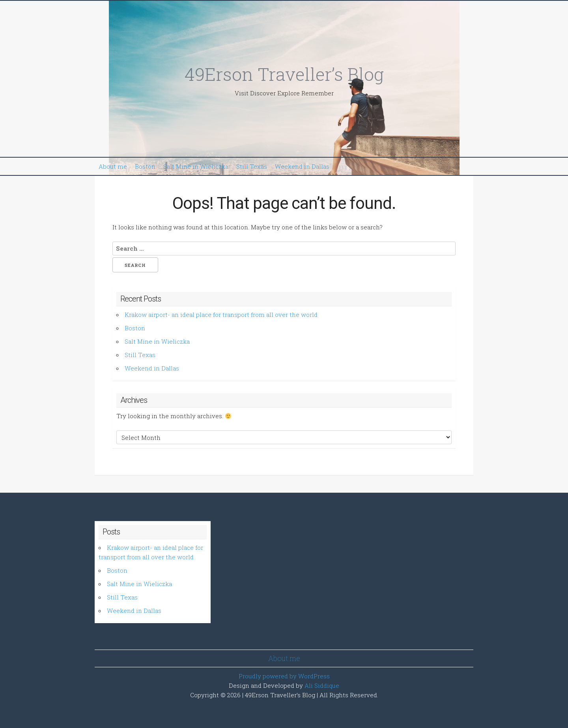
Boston (145, 166)
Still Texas (252, 166)
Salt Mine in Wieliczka (196, 166)
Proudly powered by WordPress (284, 676)
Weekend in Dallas (302, 166)
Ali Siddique (322, 685)
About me (113, 166)
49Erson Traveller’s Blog (284, 74)
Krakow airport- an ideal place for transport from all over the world (221, 315)
